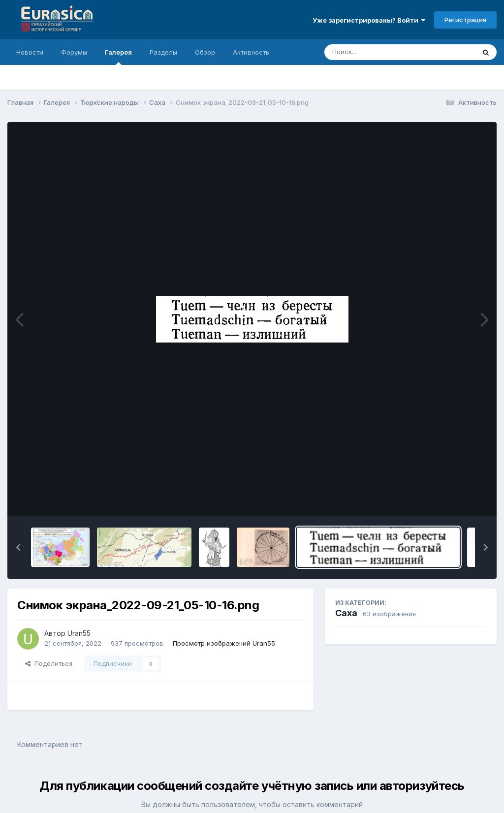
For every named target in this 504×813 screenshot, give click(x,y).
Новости (30, 52)
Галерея (118, 57)
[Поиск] (381, 52)
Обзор (205, 52)
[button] (18, 547)
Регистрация (465, 20)
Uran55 (79, 633)
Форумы (74, 52)
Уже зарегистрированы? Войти (369, 20)
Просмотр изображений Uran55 (224, 643)
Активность (251, 52)
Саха (346, 613)
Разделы (163, 52)
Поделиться (49, 663)
